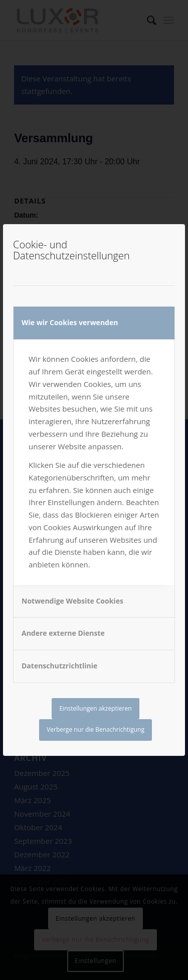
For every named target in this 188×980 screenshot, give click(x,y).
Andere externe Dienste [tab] (63, 633)
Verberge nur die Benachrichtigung (96, 729)
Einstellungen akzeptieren (95, 708)
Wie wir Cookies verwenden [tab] (70, 322)
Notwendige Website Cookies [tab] (72, 601)
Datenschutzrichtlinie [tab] (59, 666)
